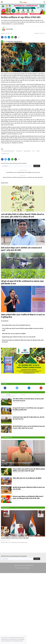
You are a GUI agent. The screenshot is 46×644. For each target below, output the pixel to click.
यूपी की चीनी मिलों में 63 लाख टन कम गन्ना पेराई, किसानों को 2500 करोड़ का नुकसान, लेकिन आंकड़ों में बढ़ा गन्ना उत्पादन (29, 427)
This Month (23, 395)
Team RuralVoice (16, 421)
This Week (8, 395)
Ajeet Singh (15, 430)
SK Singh (14, 412)
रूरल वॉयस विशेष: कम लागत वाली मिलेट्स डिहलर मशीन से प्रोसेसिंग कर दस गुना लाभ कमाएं (23, 172)
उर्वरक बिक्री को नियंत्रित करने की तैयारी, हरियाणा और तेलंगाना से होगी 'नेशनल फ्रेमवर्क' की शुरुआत (28, 400)
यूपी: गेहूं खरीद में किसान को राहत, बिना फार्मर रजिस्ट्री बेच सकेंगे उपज (16, 325)
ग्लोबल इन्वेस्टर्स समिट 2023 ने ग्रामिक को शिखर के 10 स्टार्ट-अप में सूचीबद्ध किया (23, 316)
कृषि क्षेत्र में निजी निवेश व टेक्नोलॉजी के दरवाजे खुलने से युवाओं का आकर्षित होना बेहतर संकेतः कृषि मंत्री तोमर (23, 177)
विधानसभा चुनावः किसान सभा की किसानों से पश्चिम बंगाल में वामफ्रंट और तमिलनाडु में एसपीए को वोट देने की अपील (28, 497)
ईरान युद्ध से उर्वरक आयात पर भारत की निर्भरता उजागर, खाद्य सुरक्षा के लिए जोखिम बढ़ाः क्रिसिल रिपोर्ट (28, 409)
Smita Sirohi (15, 480)
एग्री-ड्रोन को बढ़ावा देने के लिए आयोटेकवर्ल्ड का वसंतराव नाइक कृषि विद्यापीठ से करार (22, 282)
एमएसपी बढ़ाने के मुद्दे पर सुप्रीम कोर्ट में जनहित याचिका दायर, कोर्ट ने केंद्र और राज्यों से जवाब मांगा (28, 418)
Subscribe (37, 166)
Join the (12, 41)
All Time (38, 395)
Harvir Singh (15, 402)
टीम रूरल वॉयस (10, 29)
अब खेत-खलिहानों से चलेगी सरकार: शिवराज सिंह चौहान (15, 538)
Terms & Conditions (19, 568)
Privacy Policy (27, 568)
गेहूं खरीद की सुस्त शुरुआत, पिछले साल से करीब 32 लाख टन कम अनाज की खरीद (19, 337)
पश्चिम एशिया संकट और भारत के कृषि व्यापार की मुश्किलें (14, 334)
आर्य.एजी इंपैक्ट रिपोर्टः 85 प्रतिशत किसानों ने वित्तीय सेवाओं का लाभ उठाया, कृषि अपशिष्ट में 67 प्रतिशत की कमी (23, 215)
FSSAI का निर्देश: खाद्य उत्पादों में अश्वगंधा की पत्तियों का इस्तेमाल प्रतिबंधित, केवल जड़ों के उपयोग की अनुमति (29, 470)
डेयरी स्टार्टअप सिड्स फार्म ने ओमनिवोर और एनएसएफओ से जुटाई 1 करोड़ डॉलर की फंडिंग (21, 249)
